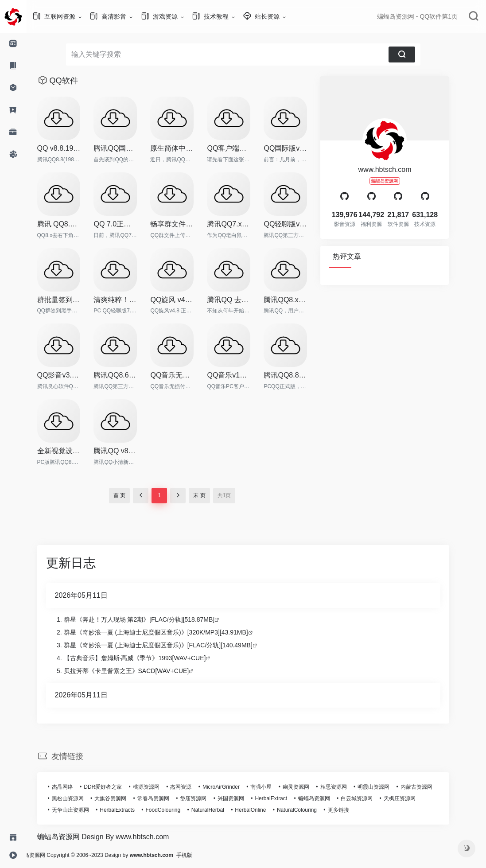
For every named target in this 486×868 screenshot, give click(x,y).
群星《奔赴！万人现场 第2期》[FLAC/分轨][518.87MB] (153, 619)
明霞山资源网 (387, 787)
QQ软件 (77, 81)
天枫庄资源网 (413, 798)
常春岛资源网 (167, 798)
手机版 (211, 855)
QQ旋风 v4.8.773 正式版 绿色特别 (185, 300)
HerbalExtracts (130, 810)
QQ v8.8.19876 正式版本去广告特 (72, 148)
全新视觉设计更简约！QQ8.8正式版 (72, 451)
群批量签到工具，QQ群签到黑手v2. (72, 300)
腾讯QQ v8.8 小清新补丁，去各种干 (128, 451)
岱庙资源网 (206, 798)
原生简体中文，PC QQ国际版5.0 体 (185, 148)
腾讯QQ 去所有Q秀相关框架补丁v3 (242, 300)
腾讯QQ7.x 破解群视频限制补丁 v (242, 224)
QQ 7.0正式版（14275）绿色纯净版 (128, 224)
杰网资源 (194, 787)
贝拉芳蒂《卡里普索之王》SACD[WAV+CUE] (140, 671)
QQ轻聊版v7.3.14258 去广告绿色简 (299, 224)
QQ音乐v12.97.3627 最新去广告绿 (242, 375)
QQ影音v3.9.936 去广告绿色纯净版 (72, 375)
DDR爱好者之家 (116, 787)
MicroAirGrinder (234, 787)
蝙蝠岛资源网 (327, 798)
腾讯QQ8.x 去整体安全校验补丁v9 (299, 300)
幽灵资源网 (309, 787)
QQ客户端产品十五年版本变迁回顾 (242, 148)
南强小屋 (274, 787)
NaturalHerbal (221, 810)
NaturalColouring (310, 810)
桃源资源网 (159, 787)
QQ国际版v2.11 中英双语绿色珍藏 (299, 148)
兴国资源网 (244, 798)
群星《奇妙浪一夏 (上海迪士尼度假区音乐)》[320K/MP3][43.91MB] (169, 632)
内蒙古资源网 (430, 787)
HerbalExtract (284, 798)
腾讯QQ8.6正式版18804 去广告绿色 (128, 375)
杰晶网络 (76, 787)
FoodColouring (177, 810)
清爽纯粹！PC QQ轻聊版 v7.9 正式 (128, 300)
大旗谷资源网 (124, 798)
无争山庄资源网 (84, 810)
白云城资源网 (370, 798)
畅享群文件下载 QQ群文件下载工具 (185, 224)
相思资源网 (347, 787)
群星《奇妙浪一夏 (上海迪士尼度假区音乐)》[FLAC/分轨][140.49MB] (171, 645)
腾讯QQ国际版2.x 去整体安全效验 (128, 148)
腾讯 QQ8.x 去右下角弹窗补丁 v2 (72, 224)
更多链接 (352, 810)
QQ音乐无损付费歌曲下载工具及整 (185, 375)
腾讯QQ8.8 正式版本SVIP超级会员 (299, 375)
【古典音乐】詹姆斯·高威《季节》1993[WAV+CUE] (148, 658)
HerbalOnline (264, 810)
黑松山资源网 (81, 798)
